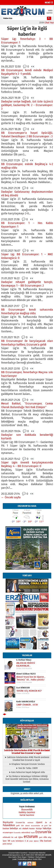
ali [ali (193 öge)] (50, 823)
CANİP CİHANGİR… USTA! (27, 705)
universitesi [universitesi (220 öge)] (26, 832)
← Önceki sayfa (11, 497)
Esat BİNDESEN (23, 688)
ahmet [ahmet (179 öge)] (27, 826)
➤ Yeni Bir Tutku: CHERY (27, 768)
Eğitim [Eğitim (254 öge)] (21, 837)
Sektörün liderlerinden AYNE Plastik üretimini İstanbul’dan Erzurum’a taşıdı (27, 750)
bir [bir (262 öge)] (12, 837)
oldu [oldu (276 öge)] (45, 837)
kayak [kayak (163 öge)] (33, 833)
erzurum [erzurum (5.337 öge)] (31, 836)
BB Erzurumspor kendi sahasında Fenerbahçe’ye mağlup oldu (27, 311)
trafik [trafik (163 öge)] (13, 841)
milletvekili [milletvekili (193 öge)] (7, 837)
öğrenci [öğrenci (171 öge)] (36, 841)
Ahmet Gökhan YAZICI (26, 674)
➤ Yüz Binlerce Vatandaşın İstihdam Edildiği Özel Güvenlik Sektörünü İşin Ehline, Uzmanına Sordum (27, 779)
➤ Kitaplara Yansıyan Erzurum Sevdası (27, 764)
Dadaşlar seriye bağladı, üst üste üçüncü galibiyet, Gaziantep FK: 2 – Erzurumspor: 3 (27, 105)
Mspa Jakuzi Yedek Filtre (32, 859)
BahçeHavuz (41, 857)
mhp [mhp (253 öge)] (50, 837)
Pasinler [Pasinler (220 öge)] (32, 829)
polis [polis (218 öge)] (5, 844)
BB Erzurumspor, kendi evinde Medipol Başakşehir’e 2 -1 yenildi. (27, 72)
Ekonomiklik (27, 810)
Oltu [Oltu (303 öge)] (41, 841)
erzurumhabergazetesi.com (13, 855)
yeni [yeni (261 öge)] (41, 837)
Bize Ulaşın (22, 857)
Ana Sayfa (12, 857)
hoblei (21, 859)
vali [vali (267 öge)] (16, 837)
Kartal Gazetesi (27, 815)
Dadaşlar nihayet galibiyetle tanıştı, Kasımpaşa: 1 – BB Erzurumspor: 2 (27, 284)
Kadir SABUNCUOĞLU (25, 702)
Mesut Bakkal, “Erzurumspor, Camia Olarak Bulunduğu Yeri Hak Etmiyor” (27, 405)
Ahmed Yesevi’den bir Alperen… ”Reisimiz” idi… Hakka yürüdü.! (31, 678)
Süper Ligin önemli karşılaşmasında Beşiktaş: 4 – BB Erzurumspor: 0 (27, 464)
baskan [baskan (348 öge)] (6, 828)
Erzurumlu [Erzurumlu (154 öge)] (17, 833)
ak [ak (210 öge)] (28, 841)
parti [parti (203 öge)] (18, 826)
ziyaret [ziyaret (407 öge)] (39, 822)
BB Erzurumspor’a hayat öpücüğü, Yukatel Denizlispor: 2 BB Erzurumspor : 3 (27, 135)
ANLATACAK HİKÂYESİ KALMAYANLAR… (25, 664)
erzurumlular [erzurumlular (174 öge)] (35, 826)
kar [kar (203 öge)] (50, 826)
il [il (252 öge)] (25, 841)
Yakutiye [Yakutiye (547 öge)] (47, 828)
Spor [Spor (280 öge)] (5, 841)
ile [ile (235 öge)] (46, 822)
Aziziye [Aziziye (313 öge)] (39, 829)
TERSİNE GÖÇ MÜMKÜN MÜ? (29, 691)
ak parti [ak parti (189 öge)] (45, 826)
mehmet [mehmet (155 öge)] (30, 823)
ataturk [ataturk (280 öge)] (25, 829)
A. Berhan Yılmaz (24, 660)
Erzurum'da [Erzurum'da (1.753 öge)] (43, 832)
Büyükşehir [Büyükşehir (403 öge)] (8, 822)
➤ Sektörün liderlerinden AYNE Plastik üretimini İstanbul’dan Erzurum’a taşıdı (27, 759)
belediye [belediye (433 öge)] (14, 828)
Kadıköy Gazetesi (27, 812)
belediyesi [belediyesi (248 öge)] (20, 841)
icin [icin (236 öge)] (22, 825)
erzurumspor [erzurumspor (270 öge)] (8, 832)
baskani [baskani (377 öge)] (48, 841)
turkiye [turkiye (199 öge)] (9, 844)
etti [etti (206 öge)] (20, 829)
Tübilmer (31, 857)
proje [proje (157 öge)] (31, 841)
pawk (15, 859)
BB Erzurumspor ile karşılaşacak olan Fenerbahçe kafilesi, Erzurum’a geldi (27, 343)
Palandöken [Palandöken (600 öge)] (9, 825)
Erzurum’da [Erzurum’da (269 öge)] (20, 822)
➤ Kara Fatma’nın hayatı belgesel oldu (27, 772)
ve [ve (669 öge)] (9, 841)
